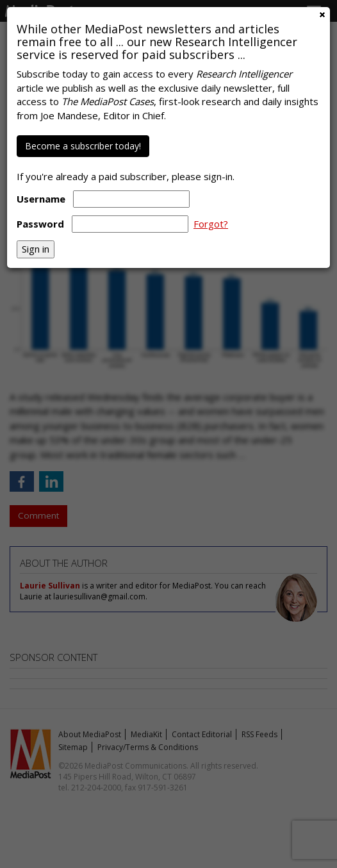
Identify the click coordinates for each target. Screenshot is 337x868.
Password (40, 224)
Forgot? (211, 224)
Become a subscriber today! (83, 146)
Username (41, 199)
